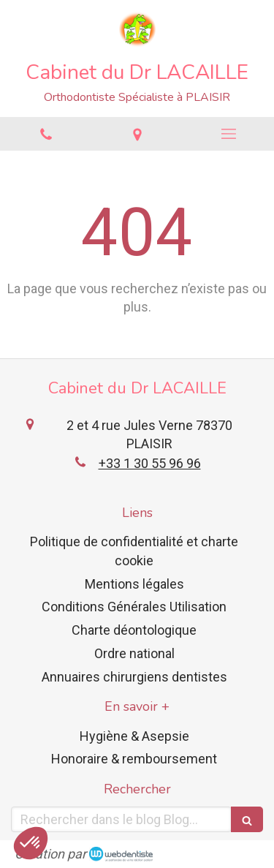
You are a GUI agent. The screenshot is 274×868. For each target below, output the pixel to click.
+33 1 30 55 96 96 (150, 463)
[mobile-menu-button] (228, 134)
